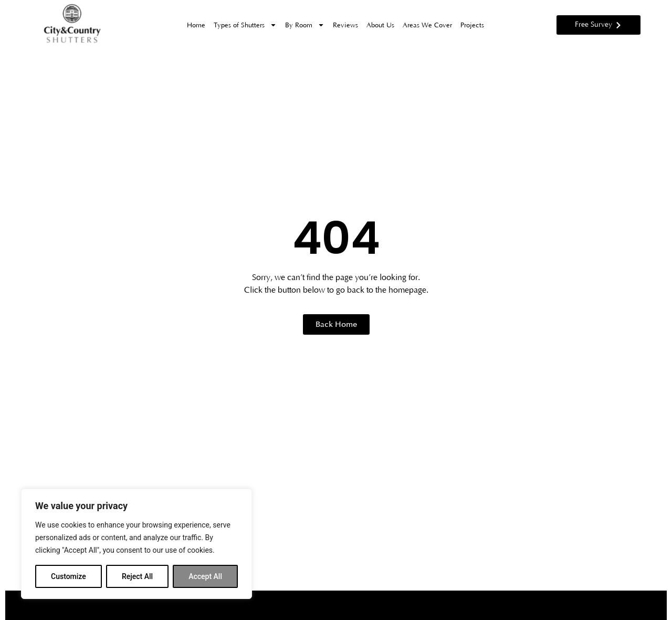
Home (196, 25)
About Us (380, 25)
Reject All (137, 576)
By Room (305, 25)
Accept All (205, 576)
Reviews (345, 25)
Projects (472, 25)
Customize (69, 576)
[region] (136, 544)
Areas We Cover (427, 25)
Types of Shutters (245, 25)
